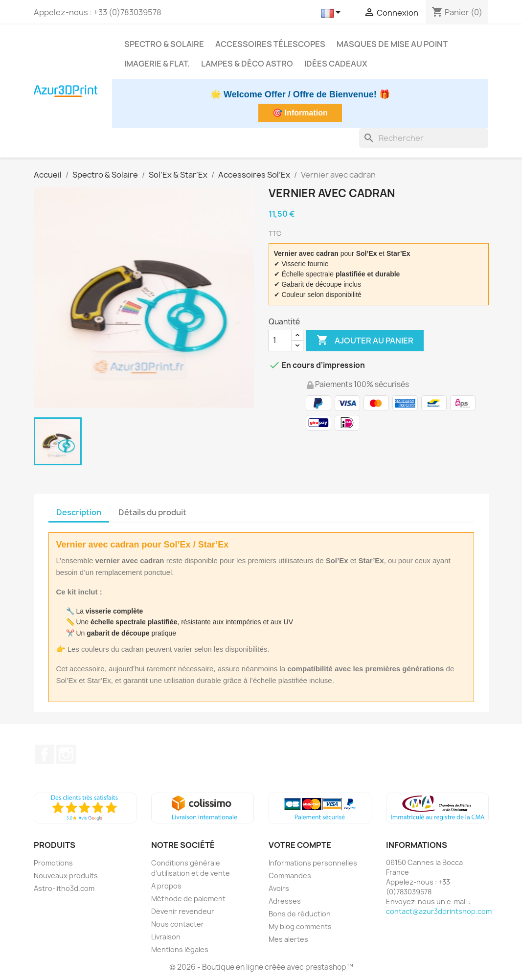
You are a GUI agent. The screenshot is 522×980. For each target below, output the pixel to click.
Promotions (53, 863)
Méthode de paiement (188, 899)
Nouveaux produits (66, 876)
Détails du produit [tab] (152, 512)
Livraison (166, 937)
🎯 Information (300, 113)
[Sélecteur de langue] (332, 13)
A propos (166, 886)
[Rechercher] (424, 138)
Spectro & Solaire (164, 44)
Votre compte (300, 845)
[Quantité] (280, 341)
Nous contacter (178, 924)
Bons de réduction (300, 914)
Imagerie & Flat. (157, 64)
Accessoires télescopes (270, 44)
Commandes (290, 876)
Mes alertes (288, 939)
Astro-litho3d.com (64, 888)
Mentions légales (180, 949)
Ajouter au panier (365, 341)
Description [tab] (79, 512)
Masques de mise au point (392, 44)
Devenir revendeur (183, 911)
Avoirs (279, 888)
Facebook (45, 754)
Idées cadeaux (336, 64)
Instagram (66, 754)
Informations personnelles (313, 863)
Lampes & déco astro (247, 64)
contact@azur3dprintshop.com (439, 911)
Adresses (285, 901)
